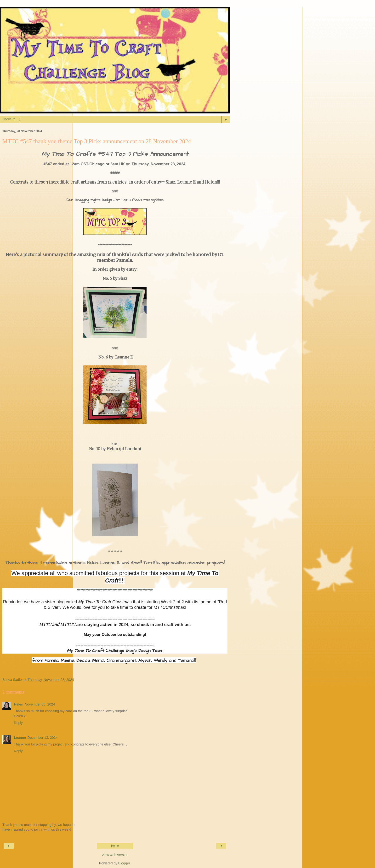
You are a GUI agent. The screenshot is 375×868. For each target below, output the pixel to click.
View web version (115, 855)
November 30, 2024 (40, 704)
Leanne (20, 738)
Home (115, 846)
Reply (18, 723)
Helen (19, 704)
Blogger (124, 863)
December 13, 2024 (42, 738)
